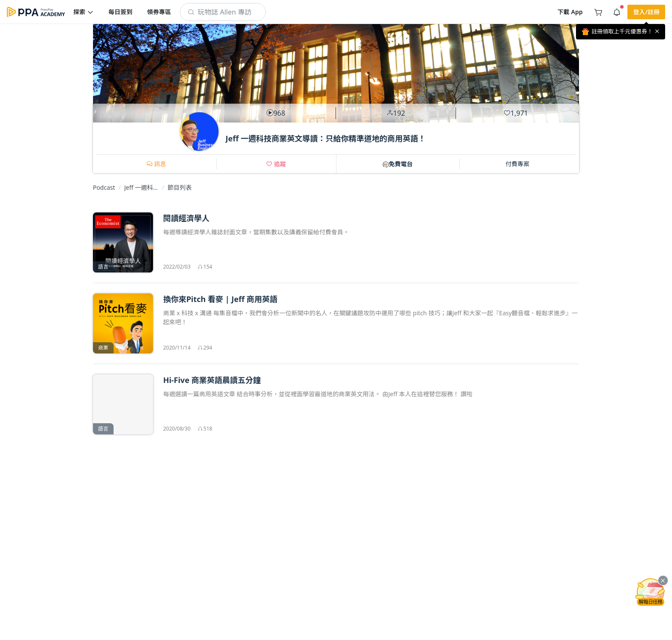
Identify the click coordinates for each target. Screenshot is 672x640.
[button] (84, 12)
